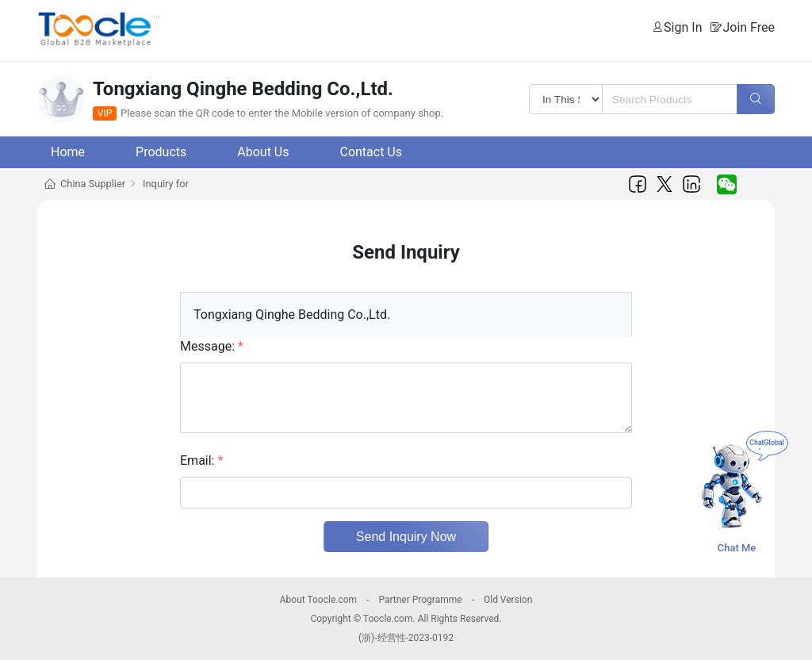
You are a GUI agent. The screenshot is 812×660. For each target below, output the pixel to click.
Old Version (508, 600)
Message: (212, 346)
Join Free (749, 27)
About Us (263, 152)
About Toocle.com (318, 600)
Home (68, 152)
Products (161, 152)
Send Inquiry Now (406, 537)
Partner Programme (420, 600)
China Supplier (93, 184)
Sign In (683, 27)
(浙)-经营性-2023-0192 (406, 638)
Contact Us (371, 152)
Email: (201, 460)
